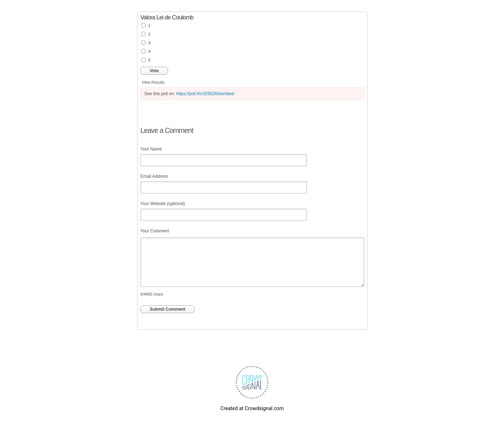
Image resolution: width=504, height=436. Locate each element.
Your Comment (155, 231)
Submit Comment (167, 309)
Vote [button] (154, 71)
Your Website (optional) (163, 204)
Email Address (154, 176)
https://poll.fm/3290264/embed (205, 94)
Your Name (151, 149)
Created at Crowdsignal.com (252, 408)
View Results (153, 82)
